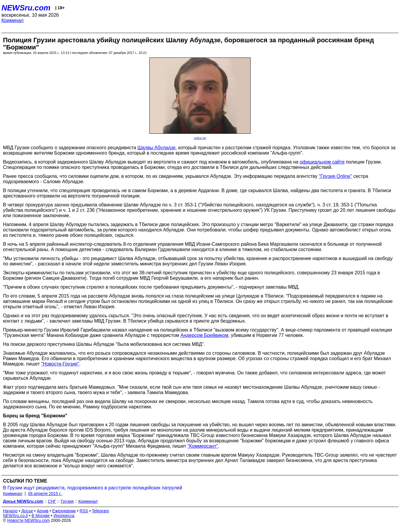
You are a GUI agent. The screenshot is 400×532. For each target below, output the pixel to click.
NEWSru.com (26, 8)
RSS (84, 511)
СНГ (52, 501)
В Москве (41, 516)
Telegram (101, 511)
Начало (10, 511)
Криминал (12, 20)
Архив (43, 511)
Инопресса (64, 516)
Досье (27, 511)
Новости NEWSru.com (28, 520)
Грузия (67, 501)
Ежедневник (64, 511)
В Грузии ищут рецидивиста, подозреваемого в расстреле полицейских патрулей (93, 488)
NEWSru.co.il (15, 516)
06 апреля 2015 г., (45, 494)
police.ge (200, 138)
